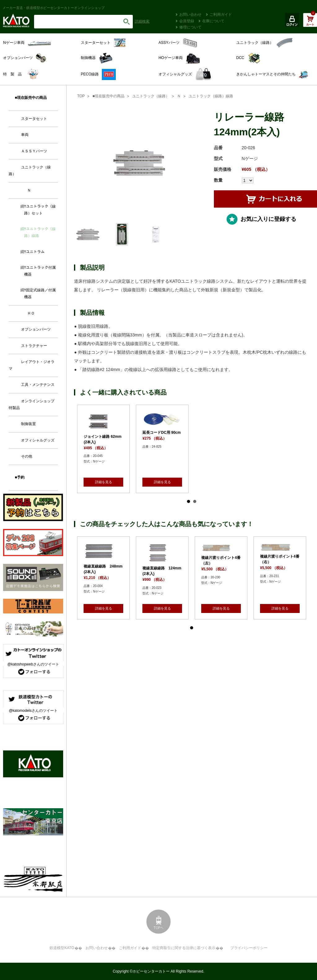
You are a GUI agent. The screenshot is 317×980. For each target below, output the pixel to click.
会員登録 (187, 21)
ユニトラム (35, 252)
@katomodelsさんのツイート (33, 711)
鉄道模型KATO (62, 948)
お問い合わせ (190, 15)
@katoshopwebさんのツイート (33, 664)
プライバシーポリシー (249, 948)
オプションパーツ (36, 329)
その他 (27, 456)
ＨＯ (31, 313)
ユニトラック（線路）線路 (211, 96)
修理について (190, 27)
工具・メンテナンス (38, 385)
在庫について (213, 21)
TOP (81, 96)
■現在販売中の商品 (109, 96)
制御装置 (28, 424)
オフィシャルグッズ (38, 440)
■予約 (20, 477)
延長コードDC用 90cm (161, 433)
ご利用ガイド (221, 15)
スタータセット (34, 119)
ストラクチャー (34, 346)
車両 (25, 135)
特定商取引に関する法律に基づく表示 (184, 948)
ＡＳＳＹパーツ (34, 151)
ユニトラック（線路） (151, 96)
